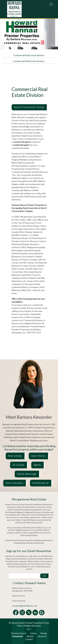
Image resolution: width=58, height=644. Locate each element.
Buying (44, 633)
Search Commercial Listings (29, 107)
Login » (29, 629)
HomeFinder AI (40, 483)
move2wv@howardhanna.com (25, 606)
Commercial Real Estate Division (29, 55)
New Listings (15, 456)
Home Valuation (14, 483)
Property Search (19, 633)
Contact (29, 639)
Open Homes (38, 456)
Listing (33, 633)
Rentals (30, 636)
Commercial (17, 636)
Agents (37, 465)
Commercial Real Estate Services (29, 61)
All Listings (18, 465)
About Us (42, 636)
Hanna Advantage (27, 474)
